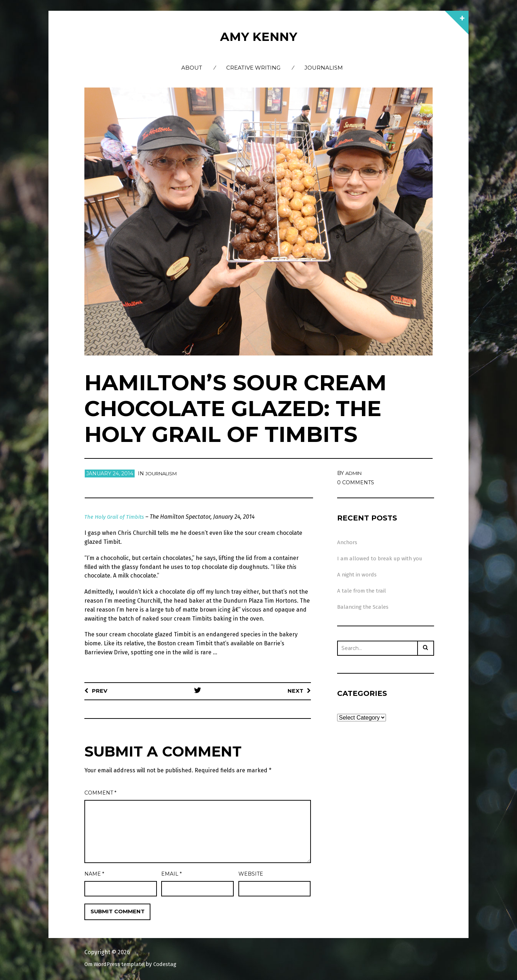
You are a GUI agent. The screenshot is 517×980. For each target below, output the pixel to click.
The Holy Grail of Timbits (116, 517)
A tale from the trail (363, 591)
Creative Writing (253, 68)
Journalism (324, 68)
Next (295, 691)
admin (355, 473)
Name (94, 874)
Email (171, 874)
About (192, 68)
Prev (100, 691)
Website (251, 874)
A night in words (358, 574)
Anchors (348, 542)
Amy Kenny (258, 36)
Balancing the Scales (365, 607)
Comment (100, 793)
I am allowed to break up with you (381, 558)
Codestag (171, 964)
